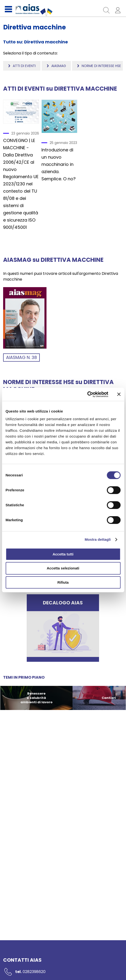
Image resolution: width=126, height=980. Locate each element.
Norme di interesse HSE (101, 66)
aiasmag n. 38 (21, 357)
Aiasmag (59, 66)
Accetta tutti (63, 554)
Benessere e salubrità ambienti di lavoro (36, 698)
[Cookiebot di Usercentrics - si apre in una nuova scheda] (87, 394)
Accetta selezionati (63, 568)
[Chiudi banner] (119, 394)
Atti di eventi (24, 66)
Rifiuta (63, 582)
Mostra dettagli (98, 539)
